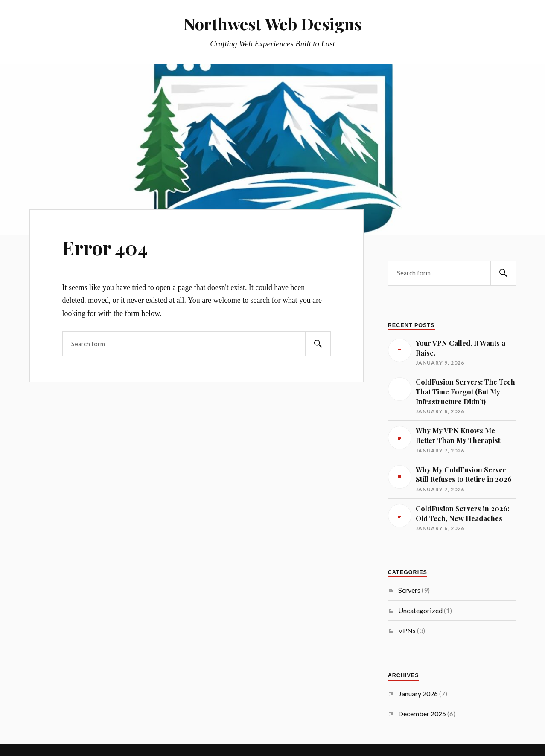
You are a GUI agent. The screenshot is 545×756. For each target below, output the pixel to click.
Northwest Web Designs (273, 24)
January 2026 (418, 694)
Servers (409, 590)
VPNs (407, 630)
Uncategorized (420, 610)
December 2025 (422, 714)
